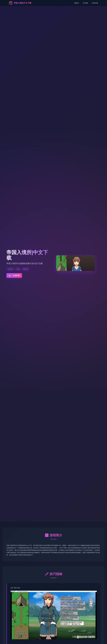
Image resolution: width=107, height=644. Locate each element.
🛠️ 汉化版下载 (14, 275)
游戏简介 (77, 3)
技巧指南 (85, 3)
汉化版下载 (95, 3)
